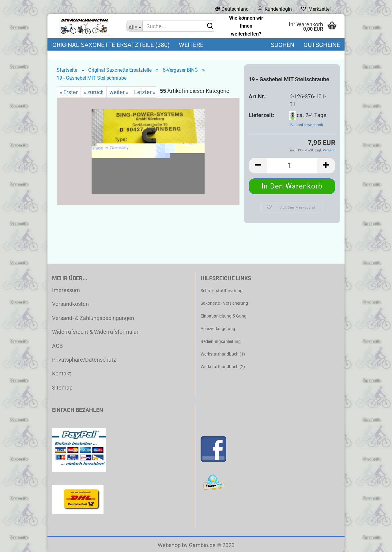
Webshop (169, 545)
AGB (57, 346)
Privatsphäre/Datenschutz (84, 360)
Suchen (283, 45)
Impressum (66, 290)
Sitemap (62, 388)
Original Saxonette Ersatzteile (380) (111, 45)
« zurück (94, 92)
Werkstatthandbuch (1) (223, 354)
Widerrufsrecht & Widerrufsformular (95, 332)
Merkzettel (316, 9)
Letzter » (145, 92)
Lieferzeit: (261, 115)
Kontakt (62, 373)
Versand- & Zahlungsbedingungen (93, 318)
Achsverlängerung (218, 329)
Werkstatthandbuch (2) (223, 367)
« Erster (69, 92)
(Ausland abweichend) (306, 125)
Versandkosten (70, 304)
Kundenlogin (275, 9)
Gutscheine (322, 45)
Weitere (191, 45)
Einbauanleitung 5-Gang (224, 316)
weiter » (119, 92)
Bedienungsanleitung (221, 341)
